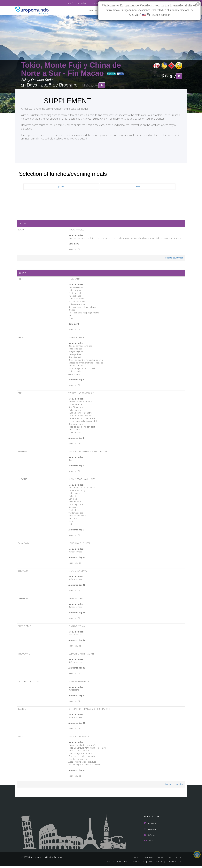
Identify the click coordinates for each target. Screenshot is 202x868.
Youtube (150, 842)
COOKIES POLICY (173, 863)
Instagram (150, 831)
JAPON (61, 187)
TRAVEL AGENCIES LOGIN (114, 863)
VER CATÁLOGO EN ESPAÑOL (70, 3)
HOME (138, 859)
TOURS (161, 859)
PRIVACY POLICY (154, 863)
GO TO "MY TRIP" (92, 3)
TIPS (170, 859)
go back (111, 74)
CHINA (138, 187)
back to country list (174, 259)
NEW (88, 11)
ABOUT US (149, 859)
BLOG (178, 859)
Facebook (150, 826)
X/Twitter (150, 837)
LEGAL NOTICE (136, 863)
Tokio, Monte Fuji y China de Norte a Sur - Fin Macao (71, 69)
